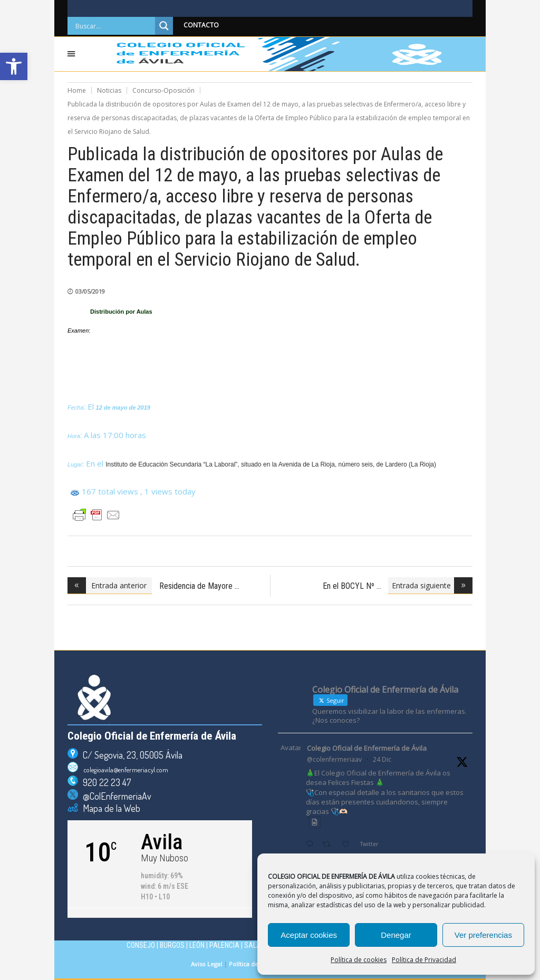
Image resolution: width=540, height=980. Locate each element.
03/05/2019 (90, 291)
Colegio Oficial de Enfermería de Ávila (367, 748)
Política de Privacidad (424, 960)
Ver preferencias (483, 935)
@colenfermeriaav (334, 759)
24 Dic (382, 759)
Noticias (109, 90)
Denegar (396, 935)
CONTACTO (201, 25)
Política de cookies (359, 960)
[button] (14, 66)
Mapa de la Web (109, 808)
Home (77, 90)
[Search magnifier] (164, 26)
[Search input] (114, 26)
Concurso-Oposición (163, 90)
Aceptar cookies (309, 935)
